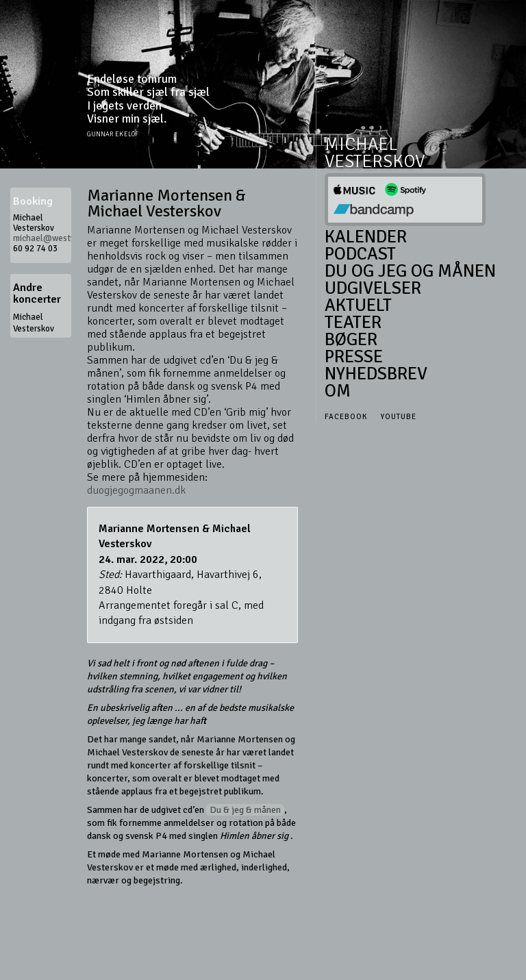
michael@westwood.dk (58, 238)
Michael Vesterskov (34, 323)
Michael (361, 145)
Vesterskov (375, 162)
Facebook (346, 417)
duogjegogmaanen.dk (136, 490)
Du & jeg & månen (245, 810)
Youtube (399, 417)
